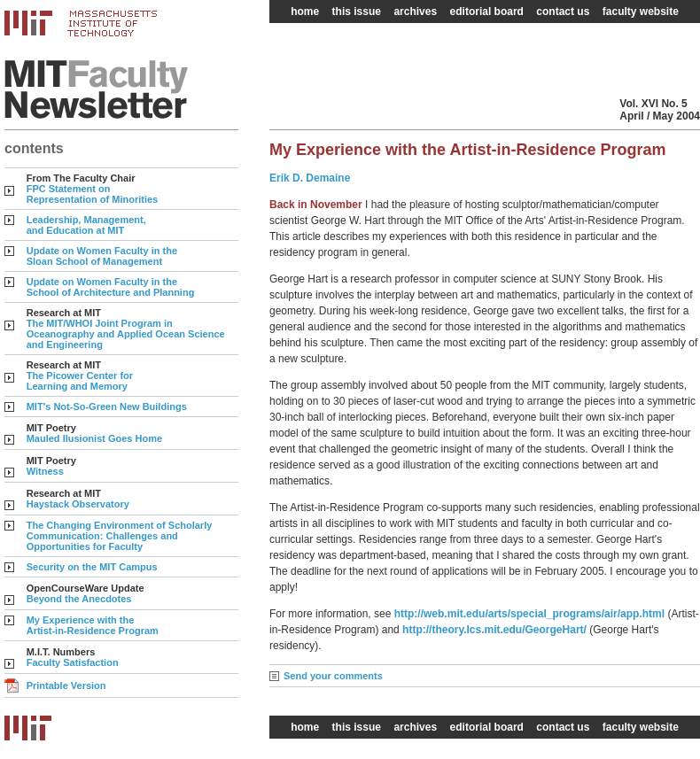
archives (415, 12)
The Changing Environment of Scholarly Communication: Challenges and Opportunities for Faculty (120, 536)
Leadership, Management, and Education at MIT (86, 225)
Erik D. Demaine (310, 178)
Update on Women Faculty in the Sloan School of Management (102, 256)
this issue (357, 12)
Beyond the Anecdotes (79, 599)
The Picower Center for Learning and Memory (80, 381)
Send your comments (333, 676)
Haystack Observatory (78, 504)
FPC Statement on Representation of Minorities (93, 194)
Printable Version (66, 685)
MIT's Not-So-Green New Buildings (107, 407)
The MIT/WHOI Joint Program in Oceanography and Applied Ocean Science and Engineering (126, 334)
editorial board (487, 12)
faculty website (641, 12)
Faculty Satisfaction (73, 662)
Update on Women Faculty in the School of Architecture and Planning (111, 287)
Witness (45, 471)
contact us (563, 12)
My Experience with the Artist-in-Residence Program (93, 625)
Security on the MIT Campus (92, 567)
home (305, 12)
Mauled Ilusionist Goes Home (94, 438)
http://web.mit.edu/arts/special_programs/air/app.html (531, 614)
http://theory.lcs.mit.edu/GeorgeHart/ (496, 630)
